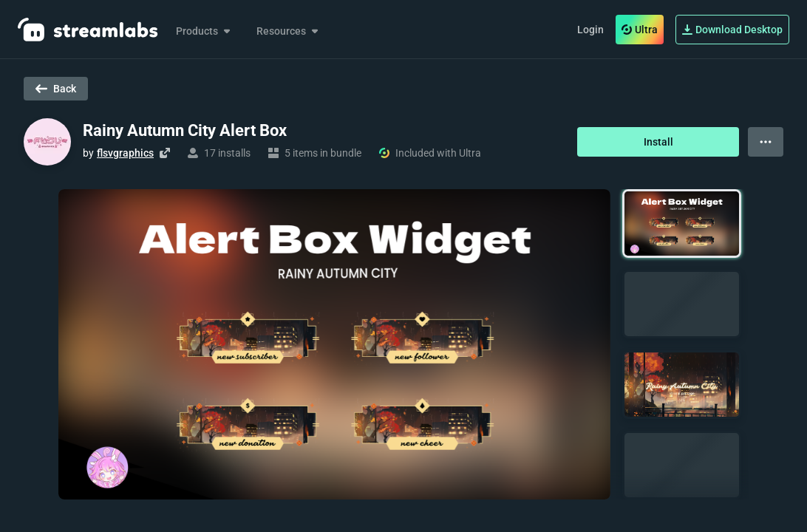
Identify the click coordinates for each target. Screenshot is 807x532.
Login (590, 30)
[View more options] (766, 142)
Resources (289, 31)
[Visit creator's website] (165, 153)
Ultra (640, 30)
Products (204, 31)
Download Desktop (732, 30)
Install (658, 142)
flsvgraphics (125, 153)
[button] (682, 224)
